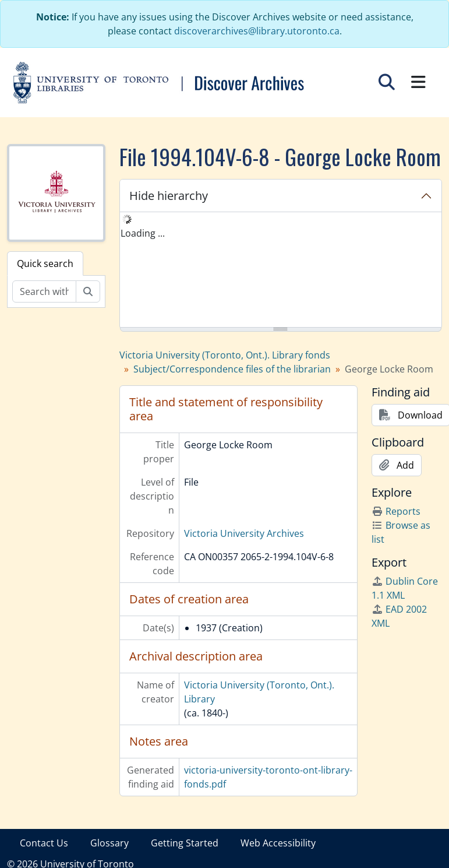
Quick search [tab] (45, 263)
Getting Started (185, 843)
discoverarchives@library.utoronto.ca (257, 31)
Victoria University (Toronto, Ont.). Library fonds (225, 355)
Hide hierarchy (169, 196)
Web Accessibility (278, 843)
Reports (396, 511)
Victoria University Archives (244, 533)
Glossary (109, 843)
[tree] (281, 270)
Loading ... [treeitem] (143, 233)
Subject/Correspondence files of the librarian (232, 369)
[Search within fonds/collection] (44, 291)
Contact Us (44, 843)
